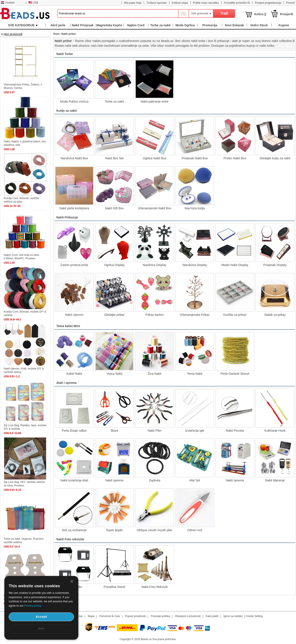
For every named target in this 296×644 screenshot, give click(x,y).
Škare (115, 431)
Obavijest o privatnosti (188, 616)
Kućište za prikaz (235, 315)
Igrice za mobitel (233, 616)
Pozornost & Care (110, 616)
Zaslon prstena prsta (74, 265)
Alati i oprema (66, 383)
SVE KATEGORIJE (23, 25)
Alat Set (195, 480)
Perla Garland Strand (235, 374)
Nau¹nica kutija (195, 208)
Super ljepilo (114, 530)
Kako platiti (212, 616)
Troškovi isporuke (157, 3)
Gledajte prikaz (114, 315)
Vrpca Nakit (114, 374)
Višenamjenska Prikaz (195, 315)
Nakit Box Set (115, 158)
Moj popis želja (133, 3)
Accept (41, 617)
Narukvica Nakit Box (74, 158)
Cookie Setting (254, 616)
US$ (33, 3)
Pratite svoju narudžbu (206, 3)
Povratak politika (160, 616)
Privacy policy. (33, 606)
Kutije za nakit (67, 111)
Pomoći (291, 3)
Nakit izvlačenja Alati (74, 480)
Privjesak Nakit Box (195, 158)
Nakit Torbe (65, 54)
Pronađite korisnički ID (237, 3)
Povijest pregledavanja (268, 3)
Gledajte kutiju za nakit (275, 158)
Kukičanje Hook (275, 431)
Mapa (91, 616)
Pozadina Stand (115, 587)
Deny (41, 628)
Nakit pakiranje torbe (154, 102)
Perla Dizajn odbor (74, 431)
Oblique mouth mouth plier (155, 530)
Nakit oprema (114, 480)
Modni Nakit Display (235, 265)
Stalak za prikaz (275, 315)
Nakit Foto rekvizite (70, 539)
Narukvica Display (195, 265)
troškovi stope (180, 3)
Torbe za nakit (114, 102)
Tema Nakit (195, 374)
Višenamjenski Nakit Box (155, 208)
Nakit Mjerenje (275, 480)
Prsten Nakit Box (235, 158)
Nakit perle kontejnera (74, 208)
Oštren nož (195, 530)
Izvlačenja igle (195, 431)
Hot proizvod (13, 34)
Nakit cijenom (74, 315)
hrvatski (8, 3)
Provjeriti (287, 14)
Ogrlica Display (114, 265)
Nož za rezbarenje (74, 530)
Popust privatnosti (135, 616)
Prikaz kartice (155, 315)
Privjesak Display (275, 265)
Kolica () (260, 14)
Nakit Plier (155, 431)
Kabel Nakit (74, 374)
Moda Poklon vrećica (74, 102)
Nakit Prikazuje (67, 217)
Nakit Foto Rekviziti (155, 587)
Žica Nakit (154, 374)
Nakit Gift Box (114, 208)
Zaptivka (155, 480)
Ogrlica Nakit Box (155, 158)
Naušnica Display (155, 265)
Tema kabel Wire (68, 326)
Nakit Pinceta (235, 431)
